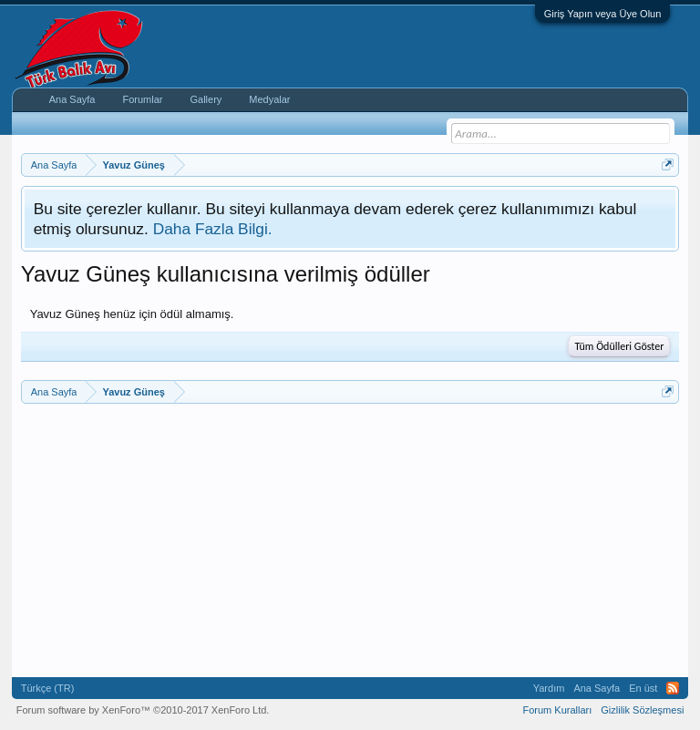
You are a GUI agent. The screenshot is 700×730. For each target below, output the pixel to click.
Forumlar (142, 99)
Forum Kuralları (557, 710)
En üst (643, 688)
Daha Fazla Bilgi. (213, 229)
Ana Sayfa (72, 99)
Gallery (206, 99)
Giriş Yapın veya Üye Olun (603, 14)
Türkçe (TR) (48, 688)
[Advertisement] (350, 540)
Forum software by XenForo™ (143, 710)
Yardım (549, 688)
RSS (673, 688)
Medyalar (269, 99)
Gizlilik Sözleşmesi (642, 710)
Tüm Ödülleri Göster (619, 346)
